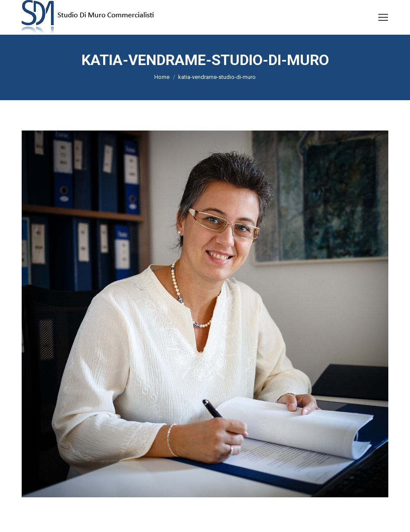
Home (162, 77)
